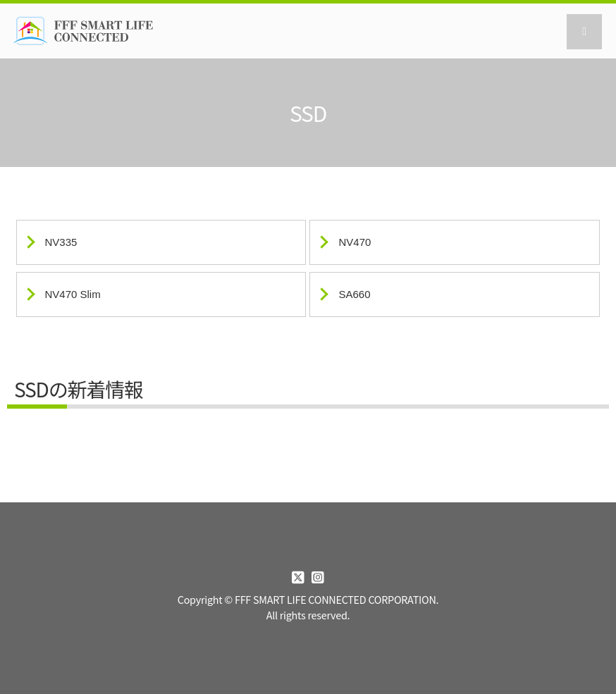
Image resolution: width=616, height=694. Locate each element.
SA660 (354, 294)
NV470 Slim (73, 294)
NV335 (61, 242)
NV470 (355, 242)
